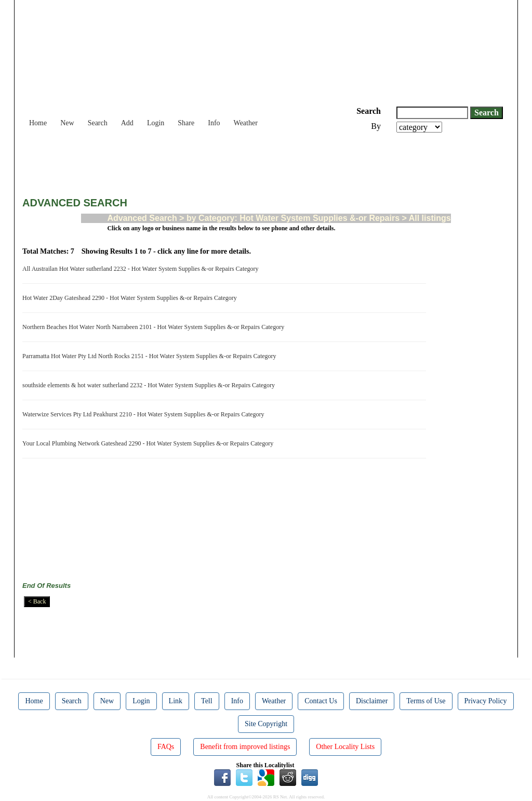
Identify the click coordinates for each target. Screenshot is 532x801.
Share (186, 123)
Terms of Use (426, 701)
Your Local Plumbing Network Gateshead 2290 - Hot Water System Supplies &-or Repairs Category (149, 443)
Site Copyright (266, 724)
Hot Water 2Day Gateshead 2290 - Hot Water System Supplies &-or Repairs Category (131, 298)
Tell (207, 701)
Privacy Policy (486, 701)
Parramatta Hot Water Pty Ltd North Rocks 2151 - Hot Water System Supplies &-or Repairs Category (151, 356)
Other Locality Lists (345, 747)
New (67, 123)
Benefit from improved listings (245, 747)
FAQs (166, 747)
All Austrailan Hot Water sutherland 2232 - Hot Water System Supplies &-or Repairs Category (142, 269)
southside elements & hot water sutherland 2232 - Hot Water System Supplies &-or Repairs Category (150, 385)
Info (214, 123)
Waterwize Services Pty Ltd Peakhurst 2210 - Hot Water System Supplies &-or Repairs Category (145, 414)
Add (127, 123)
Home (38, 123)
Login (156, 123)
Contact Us (321, 701)
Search (98, 123)
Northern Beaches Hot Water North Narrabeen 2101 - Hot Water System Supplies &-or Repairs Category (155, 327)
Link (176, 701)
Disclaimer (372, 701)
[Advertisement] (211, 161)
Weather (246, 123)
